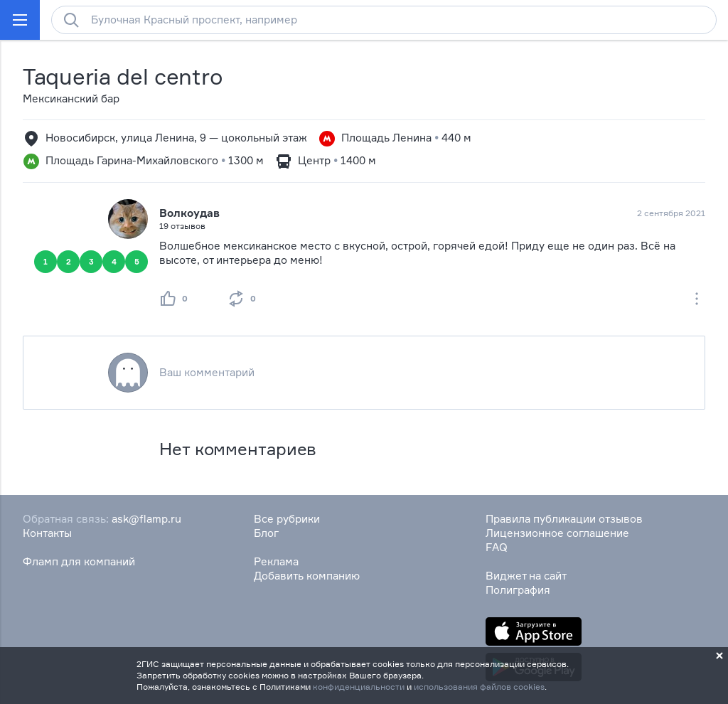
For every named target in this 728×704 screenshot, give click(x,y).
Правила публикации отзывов (564, 519)
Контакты (47, 533)
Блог (266, 533)
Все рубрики (287, 519)
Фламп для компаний (79, 561)
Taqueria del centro (123, 76)
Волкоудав (189, 213)
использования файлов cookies (479, 687)
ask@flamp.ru (146, 519)
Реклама (276, 561)
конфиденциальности (359, 687)
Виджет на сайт (526, 576)
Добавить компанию (307, 576)
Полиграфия (518, 590)
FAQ (497, 547)
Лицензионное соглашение (557, 533)
